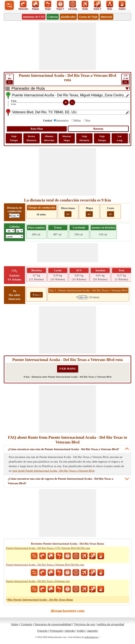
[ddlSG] (14, 236)
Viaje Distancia (84, 138)
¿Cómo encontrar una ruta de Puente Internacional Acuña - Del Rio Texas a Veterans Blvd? (64, 449)
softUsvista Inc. (92, 637)
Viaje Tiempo (14, 138)
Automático (62, 121)
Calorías (53, 17)
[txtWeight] (10, 231)
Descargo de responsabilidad (53, 624)
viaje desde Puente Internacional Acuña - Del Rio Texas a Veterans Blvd (53, 471)
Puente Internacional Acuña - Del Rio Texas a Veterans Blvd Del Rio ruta (45, 565)
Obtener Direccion (49, 138)
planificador (68, 17)
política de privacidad (111, 624)
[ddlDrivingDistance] (15, 216)
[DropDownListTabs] (67, 88)
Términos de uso (84, 624)
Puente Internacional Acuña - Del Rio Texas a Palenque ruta (38, 581)
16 (125, 79)
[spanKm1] (83, 297)
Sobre (15, 624)
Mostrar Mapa (67, 138)
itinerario (106, 17)
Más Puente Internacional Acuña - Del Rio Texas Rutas (40, 600)
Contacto (26, 624)
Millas (77, 121)
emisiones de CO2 (34, 17)
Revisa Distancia (31, 138)
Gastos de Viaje (88, 17)
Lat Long (120, 138)
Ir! (68, 214)
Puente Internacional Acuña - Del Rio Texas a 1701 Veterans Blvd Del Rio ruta (48, 548)
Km (88, 121)
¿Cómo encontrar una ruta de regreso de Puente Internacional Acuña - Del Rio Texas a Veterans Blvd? (60, 481)
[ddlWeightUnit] (19, 231)
